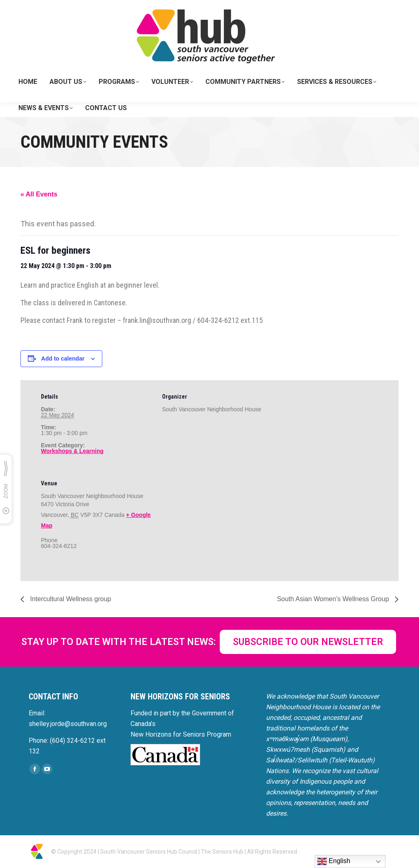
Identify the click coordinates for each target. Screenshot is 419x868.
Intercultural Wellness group (70, 599)
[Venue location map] (205, 523)
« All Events (39, 194)
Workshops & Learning (72, 451)
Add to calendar (63, 358)
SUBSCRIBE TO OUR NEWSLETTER (308, 642)
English (334, 861)
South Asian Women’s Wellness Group (334, 599)
